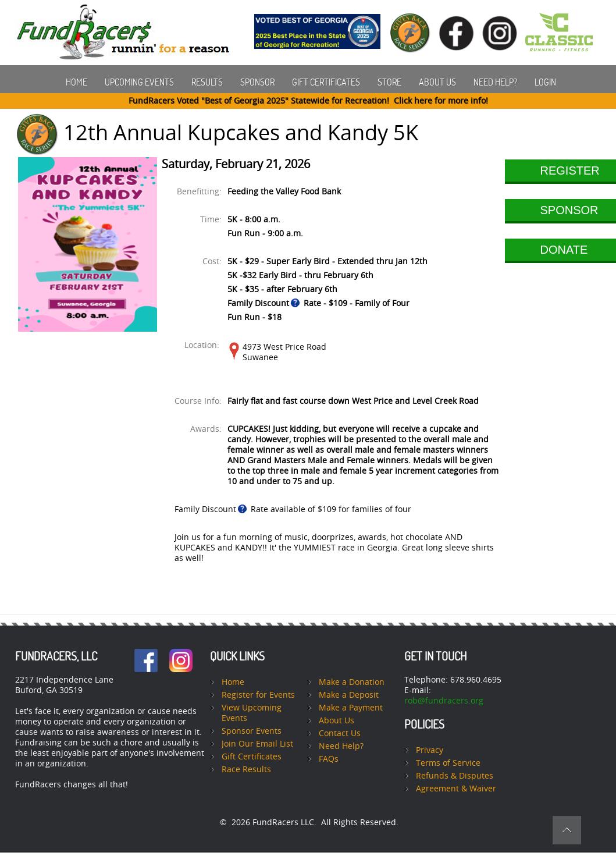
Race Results (246, 770)
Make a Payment (351, 708)
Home (76, 82)
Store (389, 82)
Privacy (430, 750)
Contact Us (340, 734)
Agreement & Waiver (456, 789)
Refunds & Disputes (455, 776)
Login (545, 82)
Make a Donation (352, 682)
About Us (437, 82)
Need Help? (495, 82)
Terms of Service (448, 763)
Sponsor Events (252, 731)
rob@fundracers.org (444, 701)
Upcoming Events (139, 82)
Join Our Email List (257, 744)
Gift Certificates (326, 82)
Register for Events (258, 695)
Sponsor (257, 82)
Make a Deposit (349, 695)
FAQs (329, 759)
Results (207, 82)
